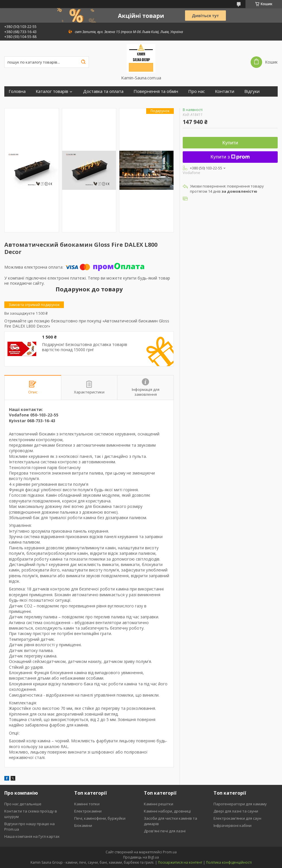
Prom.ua (170, 852)
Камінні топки (87, 804)
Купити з (230, 157)
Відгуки (252, 91)
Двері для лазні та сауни (236, 811)
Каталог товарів (52, 91)
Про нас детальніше (23, 804)
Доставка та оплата (103, 91)
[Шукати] (83, 62)
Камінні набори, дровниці (167, 811)
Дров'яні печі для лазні (165, 831)
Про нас (197, 91)
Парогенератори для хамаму (240, 804)
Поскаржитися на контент (180, 862)
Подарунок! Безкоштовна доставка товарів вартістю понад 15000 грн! (85, 347)
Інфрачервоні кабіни (233, 825)
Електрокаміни (88, 811)
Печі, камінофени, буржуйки (100, 818)
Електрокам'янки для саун (237, 818)
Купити (230, 143)
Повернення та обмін (156, 91)
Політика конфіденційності (229, 862)
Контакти (225, 91)
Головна (17, 91)
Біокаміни (83, 825)
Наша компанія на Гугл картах (32, 836)
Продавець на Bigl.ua (141, 857)
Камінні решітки (159, 804)
